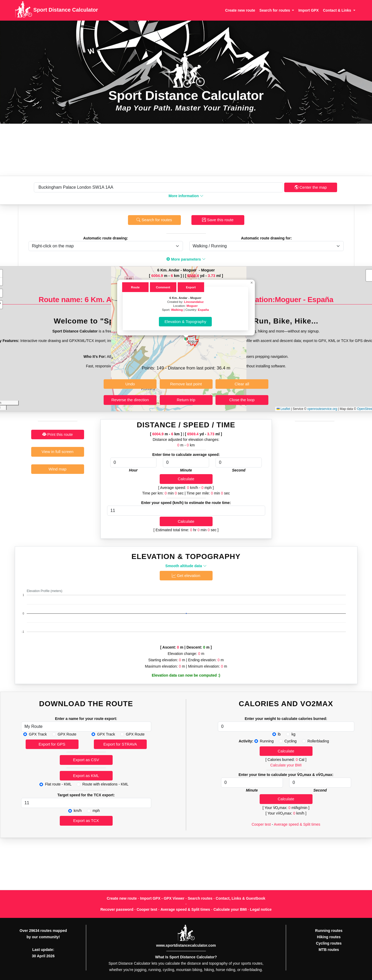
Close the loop (242, 400)
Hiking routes (329, 937)
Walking (177, 310)
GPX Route (67, 734)
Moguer (192, 306)
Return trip (186, 400)
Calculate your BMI (286, 765)
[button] (186, 339)
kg (294, 734)
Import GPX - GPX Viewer (162, 898)
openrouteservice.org (322, 409)
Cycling (291, 741)
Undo (130, 384)
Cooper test (261, 824)
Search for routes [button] (275, 10)
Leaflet (283, 409)
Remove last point (186, 384)
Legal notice (261, 909)
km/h (78, 811)
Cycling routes (329, 943)
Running (267, 741)
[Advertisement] (186, 150)
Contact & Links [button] (337, 10)
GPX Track (38, 734)
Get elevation (186, 575)
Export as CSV (86, 760)
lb (279, 734)
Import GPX (308, 10)
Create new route (240, 10)
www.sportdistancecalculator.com (186, 945)
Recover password (117, 909)
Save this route (218, 220)
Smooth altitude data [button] (186, 566)
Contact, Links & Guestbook (240, 898)
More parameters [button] (186, 259)
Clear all (242, 384)
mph (96, 811)
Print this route (58, 434)
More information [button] (186, 196)
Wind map (58, 469)
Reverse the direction (130, 400)
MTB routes (329, 950)
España (203, 310)
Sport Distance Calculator (56, 10)
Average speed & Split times (297, 824)
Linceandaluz (194, 302)
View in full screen (58, 452)
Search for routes (154, 220)
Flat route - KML (58, 784)
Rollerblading (318, 741)
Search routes (200, 898)
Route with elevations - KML (105, 784)
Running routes (329, 931)
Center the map (311, 187)
